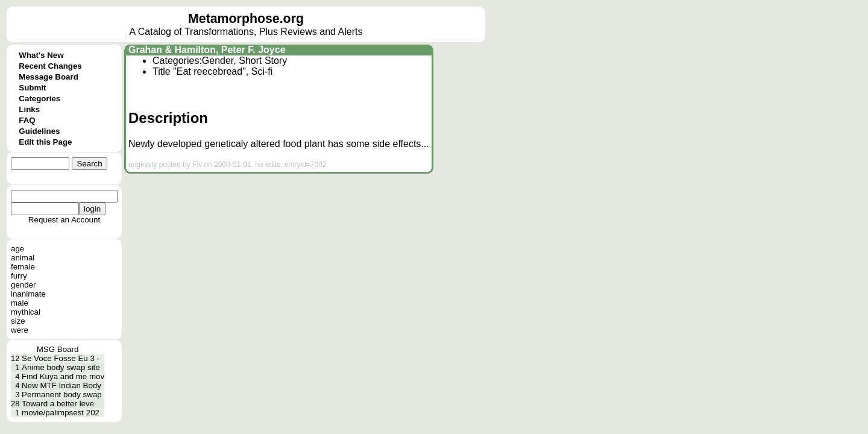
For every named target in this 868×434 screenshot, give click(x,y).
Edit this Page (45, 142)
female (23, 267)
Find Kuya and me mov (63, 376)
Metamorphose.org (246, 19)
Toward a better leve (58, 404)
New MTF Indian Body (61, 385)
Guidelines (39, 131)
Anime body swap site (61, 367)
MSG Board (58, 349)
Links (29, 109)
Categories (39, 99)
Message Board (49, 77)
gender (24, 285)
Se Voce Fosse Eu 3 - (61, 358)
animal (23, 258)
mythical (26, 312)
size (18, 321)
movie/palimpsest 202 (61, 413)
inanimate (28, 294)
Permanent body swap (62, 395)
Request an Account (64, 220)
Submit (32, 88)
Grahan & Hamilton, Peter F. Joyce (207, 50)
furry (19, 276)
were (20, 330)
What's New (41, 55)
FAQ (27, 120)
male (20, 303)
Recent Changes (50, 66)
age (17, 249)
